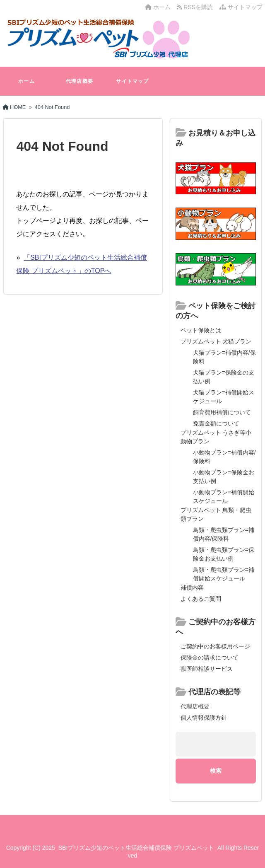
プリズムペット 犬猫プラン (216, 341)
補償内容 (192, 588)
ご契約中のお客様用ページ (215, 646)
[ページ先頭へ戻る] (251, 843)
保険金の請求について (210, 658)
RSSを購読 (196, 7)
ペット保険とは (201, 330)
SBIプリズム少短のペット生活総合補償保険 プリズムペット (136, 848)
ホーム (158, 7)
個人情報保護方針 (204, 718)
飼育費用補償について (222, 412)
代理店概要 (79, 81)
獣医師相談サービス (207, 669)
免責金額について (216, 423)
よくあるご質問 (201, 599)
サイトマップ (241, 7)
